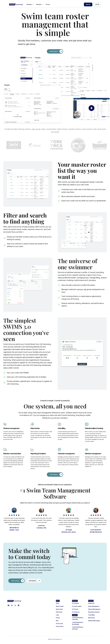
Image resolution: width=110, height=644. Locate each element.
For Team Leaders (77, 606)
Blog (57, 621)
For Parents (75, 609)
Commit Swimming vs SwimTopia (78, 628)
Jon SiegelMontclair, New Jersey (69, 531)
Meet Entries (92, 618)
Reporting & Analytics (94, 612)
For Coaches (75, 603)
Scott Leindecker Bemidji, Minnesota (96, 531)
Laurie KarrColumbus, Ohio (41, 527)
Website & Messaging (94, 621)
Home (58, 603)
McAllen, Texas (14, 529)
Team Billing (91, 615)
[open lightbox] (91, 108)
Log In (57, 615)
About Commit (60, 606)
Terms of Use (59, 624)
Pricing (58, 618)
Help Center (59, 612)
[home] (16, 4)
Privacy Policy (60, 626)
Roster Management (94, 606)
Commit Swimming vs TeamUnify (78, 619)
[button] (30, 4)
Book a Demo (59, 609)
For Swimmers (76, 612)
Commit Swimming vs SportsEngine (78, 623)
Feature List (91, 603)
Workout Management (94, 609)
